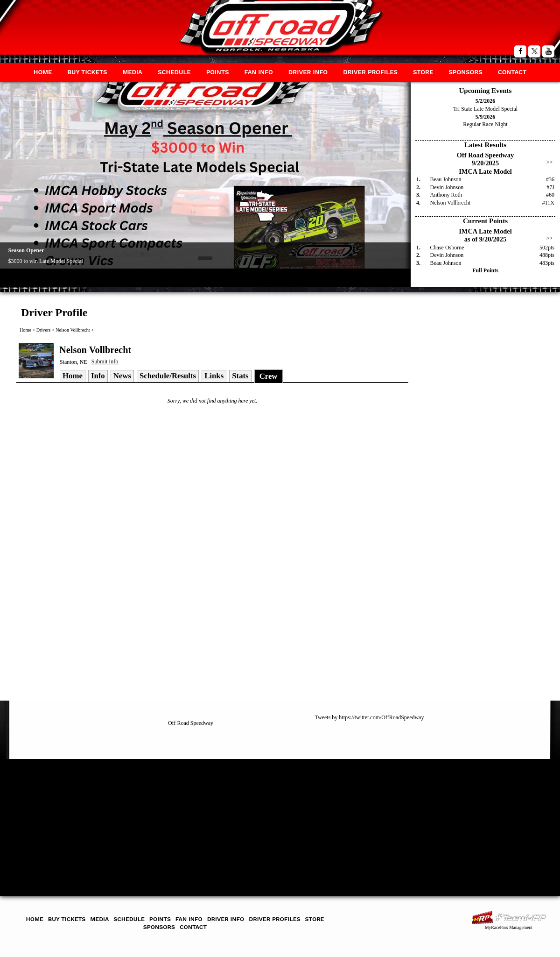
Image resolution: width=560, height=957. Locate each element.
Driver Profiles (370, 72)
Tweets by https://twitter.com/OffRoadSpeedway (370, 717)
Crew (269, 376)
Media (132, 72)
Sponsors (465, 72)
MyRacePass (509, 918)
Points (218, 72)
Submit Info (105, 362)
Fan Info (258, 72)
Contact (512, 72)
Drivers (44, 330)
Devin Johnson (447, 187)
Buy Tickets (87, 72)
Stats (240, 376)
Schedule (174, 72)
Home (43, 72)
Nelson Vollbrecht (451, 203)
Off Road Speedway (191, 723)
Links (214, 376)
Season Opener (26, 250)
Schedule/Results (168, 376)
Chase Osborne (447, 248)
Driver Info (308, 72)
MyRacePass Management (509, 927)
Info (98, 376)
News (122, 376)
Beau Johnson (446, 179)
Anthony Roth (446, 195)
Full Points (485, 270)
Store (423, 72)
